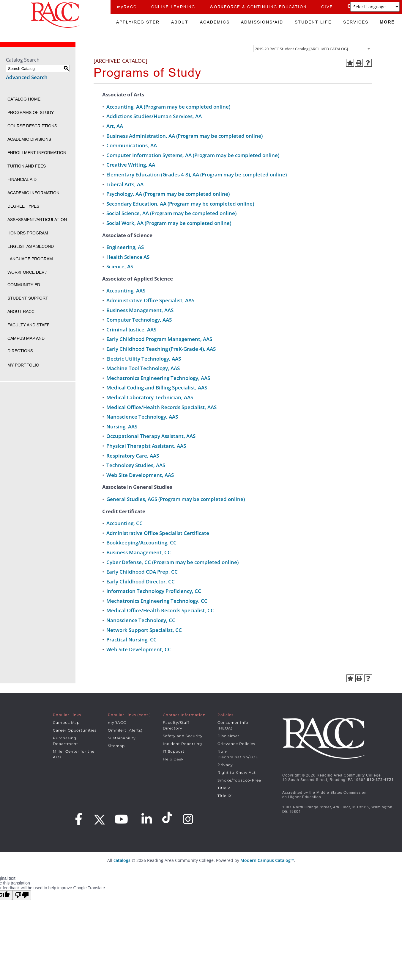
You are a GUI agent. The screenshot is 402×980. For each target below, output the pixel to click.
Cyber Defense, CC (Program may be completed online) (172, 562)
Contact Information (184, 715)
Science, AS (120, 266)
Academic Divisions (29, 139)
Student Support (28, 298)
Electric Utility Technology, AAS (144, 359)
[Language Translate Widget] (375, 7)
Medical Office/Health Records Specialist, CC (160, 610)
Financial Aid (22, 179)
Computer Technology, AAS (139, 320)
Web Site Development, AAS (140, 475)
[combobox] (313, 48)
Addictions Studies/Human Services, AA (154, 116)
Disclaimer (228, 736)
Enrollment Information (37, 153)
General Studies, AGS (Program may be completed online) (176, 499)
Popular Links (67, 715)
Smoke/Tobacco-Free (239, 780)
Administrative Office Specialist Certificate (158, 533)
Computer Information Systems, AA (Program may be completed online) (193, 155)
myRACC (127, 7)
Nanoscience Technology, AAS (142, 417)
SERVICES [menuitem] (356, 22)
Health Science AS (128, 257)
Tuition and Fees (27, 166)
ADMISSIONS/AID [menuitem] (262, 22)
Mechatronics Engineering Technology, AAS (158, 378)
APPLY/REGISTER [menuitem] (138, 22)
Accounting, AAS (126, 291)
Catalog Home (24, 99)
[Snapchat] (168, 818)
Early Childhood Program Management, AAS (159, 339)
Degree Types (23, 206)
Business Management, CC (139, 552)
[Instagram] (188, 819)
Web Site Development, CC (139, 649)
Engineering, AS (125, 247)
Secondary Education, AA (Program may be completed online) (180, 204)
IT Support (174, 751)
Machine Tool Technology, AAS (143, 368)
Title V (224, 788)
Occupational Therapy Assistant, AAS (151, 436)
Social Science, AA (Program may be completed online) (171, 213)
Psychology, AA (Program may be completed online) (168, 194)
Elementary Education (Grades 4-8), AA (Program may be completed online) (197, 174)
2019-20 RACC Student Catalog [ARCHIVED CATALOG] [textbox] (301, 49)
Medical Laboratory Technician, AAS (150, 397)
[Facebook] (79, 819)
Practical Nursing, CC (131, 639)
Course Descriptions (32, 126)
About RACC (21, 311)
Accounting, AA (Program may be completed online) (168, 107)
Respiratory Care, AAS (133, 456)
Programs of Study (31, 112)
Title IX (225, 796)
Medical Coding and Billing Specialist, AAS (157, 388)
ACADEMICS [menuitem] (215, 22)
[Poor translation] (22, 895)
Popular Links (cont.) (129, 715)
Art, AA (115, 126)
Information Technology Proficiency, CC (154, 591)
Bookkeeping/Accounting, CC (141, 543)
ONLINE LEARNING (173, 7)
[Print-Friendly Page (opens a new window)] (359, 63)
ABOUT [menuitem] (180, 22)
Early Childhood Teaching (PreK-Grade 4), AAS (161, 349)
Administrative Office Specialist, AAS (150, 300)
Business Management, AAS (140, 310)
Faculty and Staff (29, 325)
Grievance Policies (236, 744)
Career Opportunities (75, 730)
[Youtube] (122, 819)
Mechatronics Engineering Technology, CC (157, 601)
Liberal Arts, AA (125, 184)
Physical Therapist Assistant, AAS (146, 446)
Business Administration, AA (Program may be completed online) (185, 136)
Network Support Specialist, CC (144, 630)
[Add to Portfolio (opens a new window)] (350, 63)
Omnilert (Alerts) (125, 730)
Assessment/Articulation (37, 220)
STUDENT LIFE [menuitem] (313, 22)
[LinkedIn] (147, 819)
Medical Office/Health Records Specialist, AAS (161, 407)
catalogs (122, 860)
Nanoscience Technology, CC (141, 620)
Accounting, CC (124, 523)
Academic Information (33, 193)
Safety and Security (183, 736)
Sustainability (122, 738)
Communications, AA (132, 145)
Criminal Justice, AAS (131, 329)
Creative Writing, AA (131, 165)
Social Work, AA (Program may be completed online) (169, 223)
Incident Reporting (182, 744)
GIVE (327, 7)
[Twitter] (99, 818)
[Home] (55, 15)
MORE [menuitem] (387, 22)
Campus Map (66, 723)
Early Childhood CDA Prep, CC (142, 572)
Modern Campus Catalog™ (267, 860)
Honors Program (28, 233)
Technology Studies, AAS (136, 465)
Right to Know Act (237, 772)
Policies (226, 715)
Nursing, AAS (122, 426)
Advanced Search (27, 77)
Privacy (225, 765)
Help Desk (173, 759)
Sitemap (116, 746)
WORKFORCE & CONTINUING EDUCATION (258, 7)
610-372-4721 (380, 780)
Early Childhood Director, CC (141, 581)
